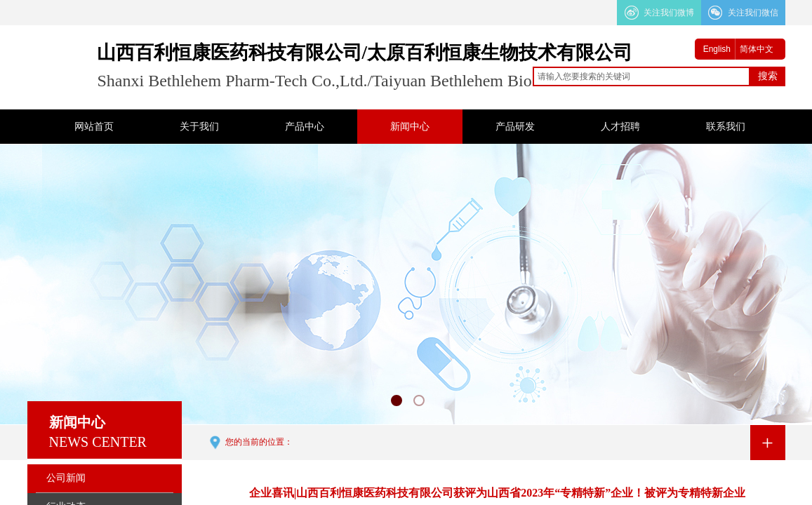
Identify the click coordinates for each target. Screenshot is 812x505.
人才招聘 (620, 127)
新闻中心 (410, 127)
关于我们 (199, 127)
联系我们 (726, 127)
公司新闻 (66, 478)
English (717, 49)
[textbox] (641, 76)
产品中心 (305, 127)
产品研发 (515, 127)
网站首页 (94, 127)
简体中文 (757, 49)
